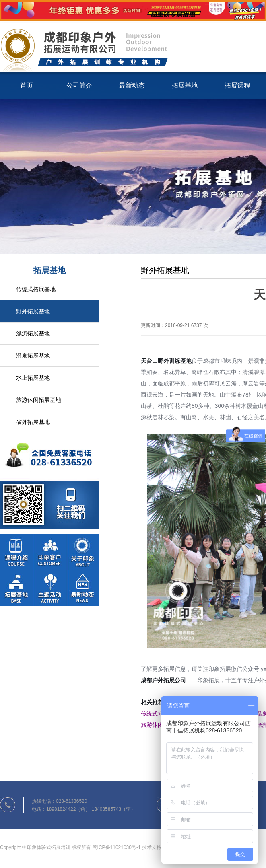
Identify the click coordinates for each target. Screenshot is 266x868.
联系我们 (49, 481)
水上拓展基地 (33, 378)
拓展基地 (185, 85)
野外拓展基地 (33, 311)
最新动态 (132, 85)
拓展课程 (237, 85)
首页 (27, 85)
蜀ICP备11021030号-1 (117, 847)
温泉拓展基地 (33, 356)
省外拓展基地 (33, 422)
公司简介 (79, 85)
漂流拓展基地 (33, 333)
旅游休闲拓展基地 (39, 400)
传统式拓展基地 (36, 289)
